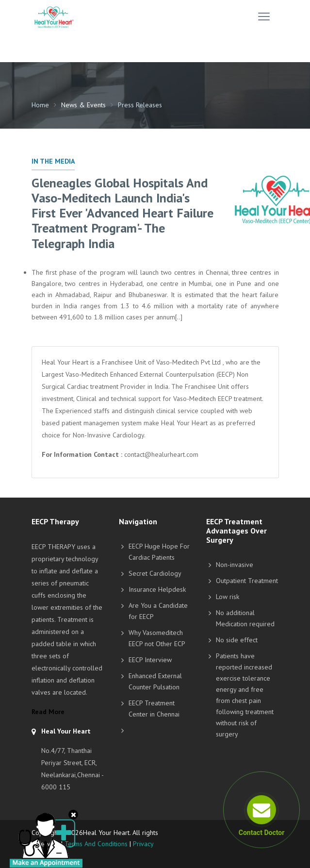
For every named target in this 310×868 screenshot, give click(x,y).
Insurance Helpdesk (157, 589)
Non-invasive (235, 565)
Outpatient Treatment (247, 581)
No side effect (237, 640)
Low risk (228, 597)
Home (40, 105)
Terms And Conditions (96, 844)
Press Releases (140, 105)
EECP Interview (150, 660)
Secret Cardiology (155, 573)
